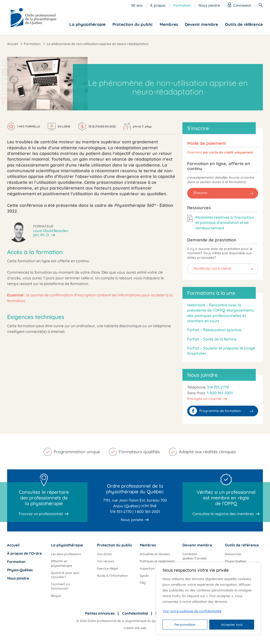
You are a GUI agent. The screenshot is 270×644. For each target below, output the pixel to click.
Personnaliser (185, 625)
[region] (208, 599)
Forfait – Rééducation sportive (214, 330)
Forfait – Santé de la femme (212, 339)
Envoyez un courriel (204, 399)
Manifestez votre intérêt (212, 268)
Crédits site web (135, 628)
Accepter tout (232, 625)
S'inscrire (200, 193)
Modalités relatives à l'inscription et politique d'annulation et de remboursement (225, 223)
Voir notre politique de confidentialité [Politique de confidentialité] (192, 611)
